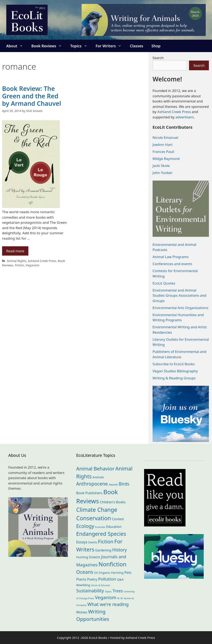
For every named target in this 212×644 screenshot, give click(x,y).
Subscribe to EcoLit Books (174, 364)
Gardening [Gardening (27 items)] (103, 550)
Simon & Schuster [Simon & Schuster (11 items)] (101, 585)
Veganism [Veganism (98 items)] (106, 597)
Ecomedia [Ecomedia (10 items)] (100, 527)
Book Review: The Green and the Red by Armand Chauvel (32, 96)
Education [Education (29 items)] (114, 527)
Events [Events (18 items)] (93, 542)
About (17, 46)
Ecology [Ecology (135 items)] (85, 526)
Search (158, 58)
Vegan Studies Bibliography (175, 371)
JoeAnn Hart (163, 145)
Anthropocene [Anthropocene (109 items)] (92, 484)
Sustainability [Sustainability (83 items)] (90, 591)
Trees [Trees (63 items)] (118, 591)
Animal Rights (17, 261)
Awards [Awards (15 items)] (113, 485)
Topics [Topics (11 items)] (108, 591)
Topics (81, 46)
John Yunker (163, 173)
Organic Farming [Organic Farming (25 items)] (111, 573)
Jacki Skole (161, 166)
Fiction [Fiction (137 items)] (106, 541)
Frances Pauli (163, 152)
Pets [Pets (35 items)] (128, 572)
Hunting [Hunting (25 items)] (82, 557)
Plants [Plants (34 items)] (81, 579)
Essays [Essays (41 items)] (82, 542)
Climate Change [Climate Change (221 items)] (97, 510)
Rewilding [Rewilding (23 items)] (83, 585)
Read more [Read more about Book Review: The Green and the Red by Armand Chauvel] (15, 251)
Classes (136, 46)
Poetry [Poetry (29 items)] (92, 579)
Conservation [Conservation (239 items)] (94, 518)
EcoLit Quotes (164, 283)
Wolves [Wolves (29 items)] (82, 612)
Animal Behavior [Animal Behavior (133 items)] (95, 468)
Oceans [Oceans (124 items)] (85, 572)
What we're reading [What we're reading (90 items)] (108, 604)
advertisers (185, 117)
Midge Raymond (166, 159)
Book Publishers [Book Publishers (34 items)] (89, 493)
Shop (156, 46)
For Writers (111, 46)
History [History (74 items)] (119, 550)
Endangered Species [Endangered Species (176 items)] (101, 534)
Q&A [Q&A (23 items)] (120, 579)
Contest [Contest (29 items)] (118, 519)
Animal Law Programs (171, 257)
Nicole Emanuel (165, 137)
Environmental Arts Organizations (181, 308)
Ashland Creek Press (42, 261)
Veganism (33, 265)
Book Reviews (49, 46)
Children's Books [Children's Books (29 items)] (113, 502)
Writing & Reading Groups (174, 378)
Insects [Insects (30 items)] (95, 557)
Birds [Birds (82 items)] (124, 484)
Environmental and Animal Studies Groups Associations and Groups (179, 295)
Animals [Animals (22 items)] (98, 477)
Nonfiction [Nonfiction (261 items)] (113, 564)
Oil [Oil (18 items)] (96, 573)
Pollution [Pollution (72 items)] (107, 579)
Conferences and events (172, 264)
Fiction (20, 265)
